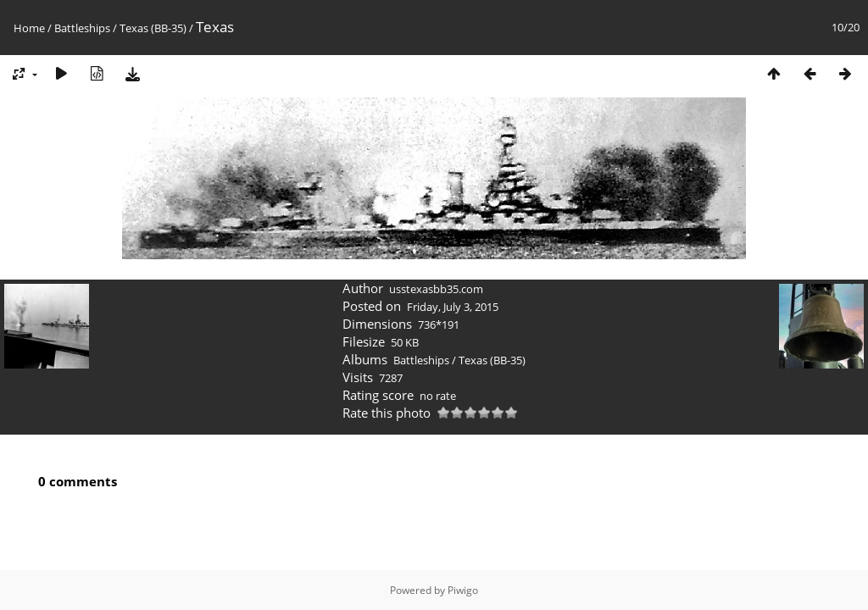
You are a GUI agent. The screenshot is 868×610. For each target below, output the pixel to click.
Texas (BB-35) (153, 28)
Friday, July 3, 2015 (453, 307)
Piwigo (463, 590)
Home (29, 28)
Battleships (82, 28)
